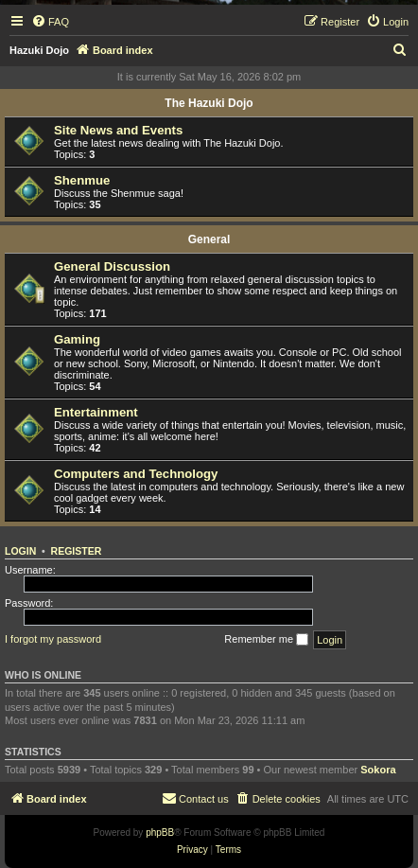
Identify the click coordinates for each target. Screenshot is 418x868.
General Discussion (112, 266)
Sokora (378, 770)
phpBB (160, 833)
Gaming (77, 339)
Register (77, 551)
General (209, 239)
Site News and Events (118, 130)
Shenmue (82, 180)
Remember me (266, 640)
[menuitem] (50, 22)
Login (20, 551)
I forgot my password (53, 639)
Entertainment (96, 412)
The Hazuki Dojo (209, 103)
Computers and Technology (136, 474)
